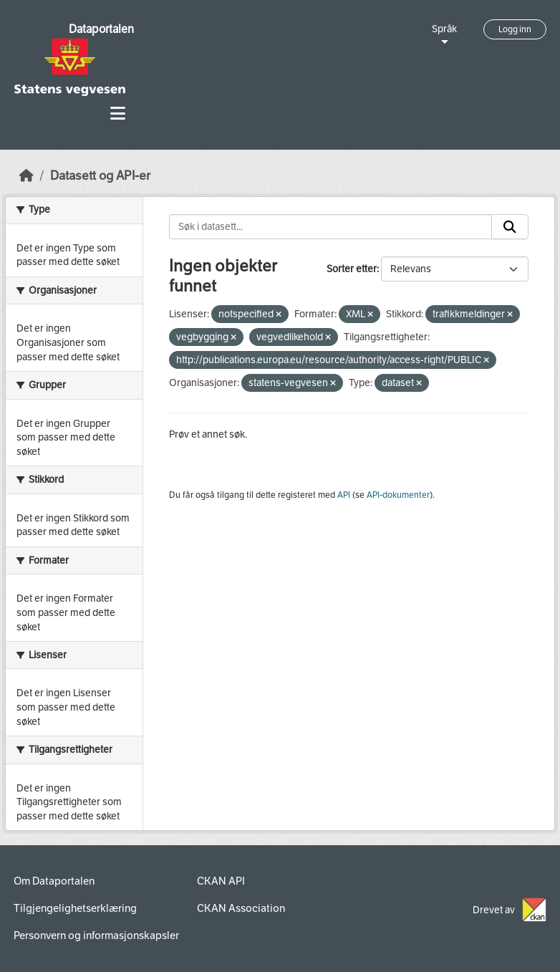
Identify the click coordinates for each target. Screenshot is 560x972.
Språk (444, 29)
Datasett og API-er (100, 176)
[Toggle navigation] (118, 114)
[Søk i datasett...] (331, 227)
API (344, 495)
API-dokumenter (398, 495)
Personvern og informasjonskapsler (96, 935)
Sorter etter (352, 269)
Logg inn (515, 29)
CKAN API (221, 881)
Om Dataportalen (54, 881)
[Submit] (510, 227)
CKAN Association (241, 908)
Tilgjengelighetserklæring (75, 908)
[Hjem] (26, 176)
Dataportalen (101, 29)
